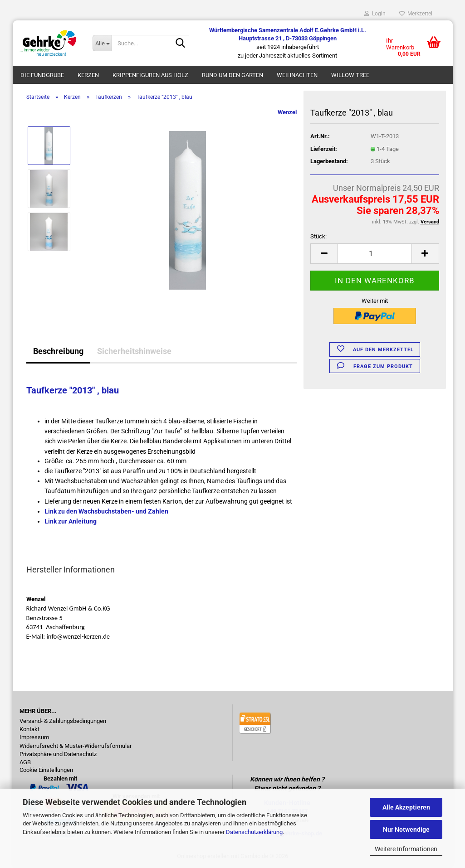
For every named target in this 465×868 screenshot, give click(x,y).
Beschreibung (58, 351)
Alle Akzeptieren (406, 807)
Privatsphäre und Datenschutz (58, 754)
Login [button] (375, 14)
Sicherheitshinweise (134, 351)
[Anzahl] (374, 254)
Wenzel (287, 112)
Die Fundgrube (42, 75)
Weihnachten (297, 75)
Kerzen (88, 75)
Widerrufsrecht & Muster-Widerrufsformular (76, 746)
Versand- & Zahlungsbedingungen (63, 721)
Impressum (34, 737)
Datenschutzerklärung (254, 832)
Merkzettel (416, 14)
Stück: (318, 236)
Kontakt (29, 729)
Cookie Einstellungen (46, 770)
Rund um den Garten (232, 75)
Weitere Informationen (406, 849)
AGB (25, 762)
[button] (324, 254)
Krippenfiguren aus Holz (150, 75)
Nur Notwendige (406, 829)
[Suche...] (102, 43)
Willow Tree (350, 75)
